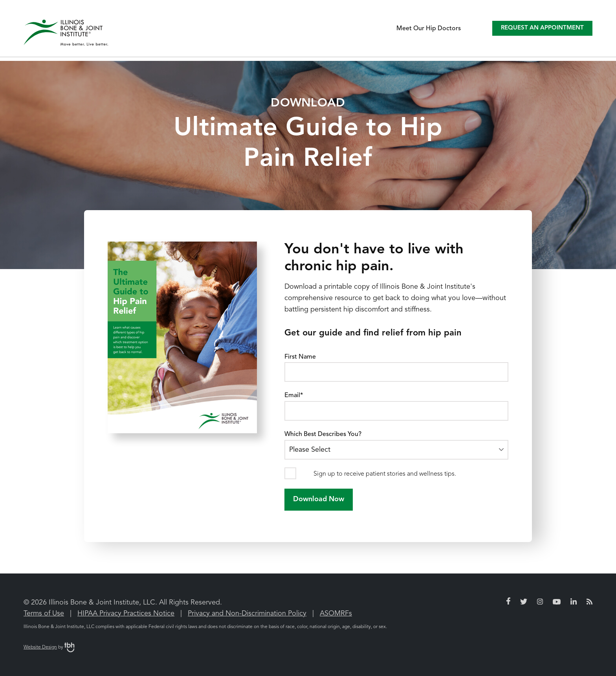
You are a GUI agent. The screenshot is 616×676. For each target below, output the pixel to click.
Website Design (40, 647)
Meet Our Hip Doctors (429, 29)
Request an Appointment (542, 28)
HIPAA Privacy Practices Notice (126, 614)
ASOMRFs (336, 614)
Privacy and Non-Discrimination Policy (247, 614)
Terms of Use (44, 614)
